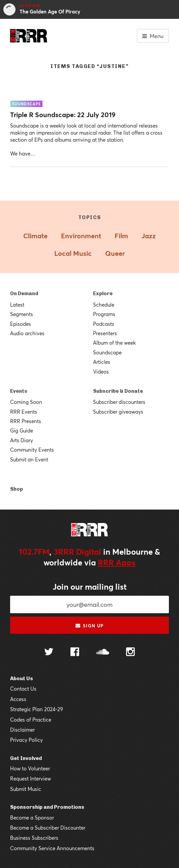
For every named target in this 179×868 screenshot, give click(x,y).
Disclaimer (22, 730)
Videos (101, 372)
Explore (103, 293)
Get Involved (26, 758)
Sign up (89, 626)
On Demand (24, 293)
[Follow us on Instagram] (130, 653)
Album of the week (114, 343)
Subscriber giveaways (118, 412)
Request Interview (31, 778)
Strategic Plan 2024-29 (37, 709)
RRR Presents (26, 421)
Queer (115, 253)
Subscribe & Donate (118, 391)
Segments (22, 314)
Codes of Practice (31, 720)
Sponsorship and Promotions (47, 807)
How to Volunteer (30, 768)
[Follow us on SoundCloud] (103, 652)
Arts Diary (22, 440)
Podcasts (104, 324)
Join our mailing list (90, 587)
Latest (17, 305)
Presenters (105, 333)
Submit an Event (29, 459)
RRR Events (24, 412)
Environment (81, 236)
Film (121, 236)
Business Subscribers (34, 838)
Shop (17, 489)
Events (19, 391)
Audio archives (27, 333)
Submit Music (26, 789)
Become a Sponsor (32, 818)
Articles (102, 362)
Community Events (32, 450)
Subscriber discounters (119, 402)
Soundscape (107, 352)
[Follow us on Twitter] (49, 652)
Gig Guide (22, 430)
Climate (35, 236)
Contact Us (23, 689)
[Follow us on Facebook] (75, 653)
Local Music (73, 253)
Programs (104, 314)
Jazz (149, 236)
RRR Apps (117, 562)
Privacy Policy (26, 740)
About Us (22, 679)
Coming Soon (26, 402)
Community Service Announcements (52, 848)
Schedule (104, 305)
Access (18, 699)
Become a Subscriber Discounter (48, 828)
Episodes (21, 324)
